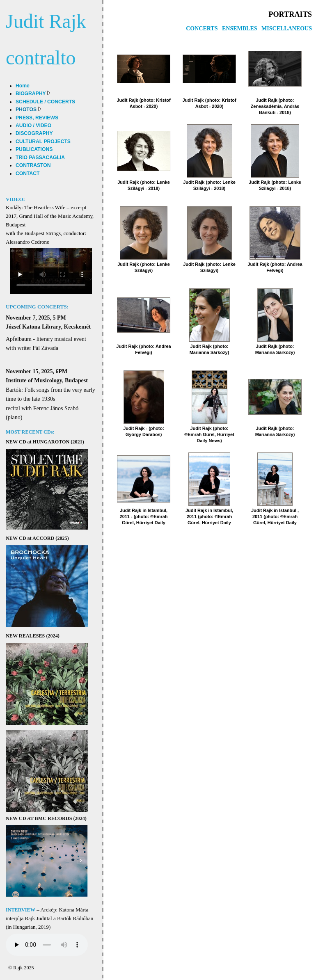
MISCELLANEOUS (287, 29)
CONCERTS (202, 29)
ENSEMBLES (240, 29)
